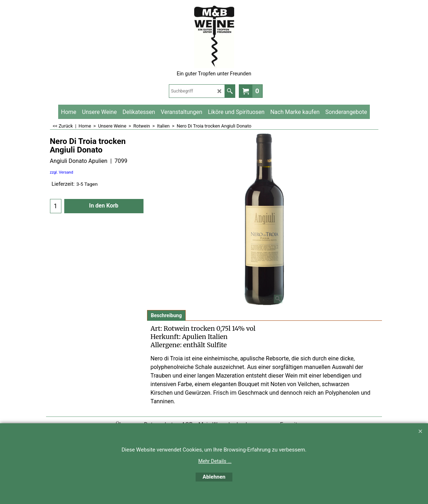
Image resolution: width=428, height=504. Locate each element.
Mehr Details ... (215, 461)
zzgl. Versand (62, 172)
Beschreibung (167, 315)
